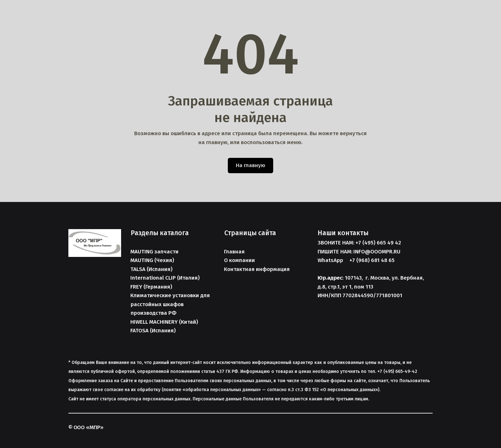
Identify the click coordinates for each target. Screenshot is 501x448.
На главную (250, 165)
